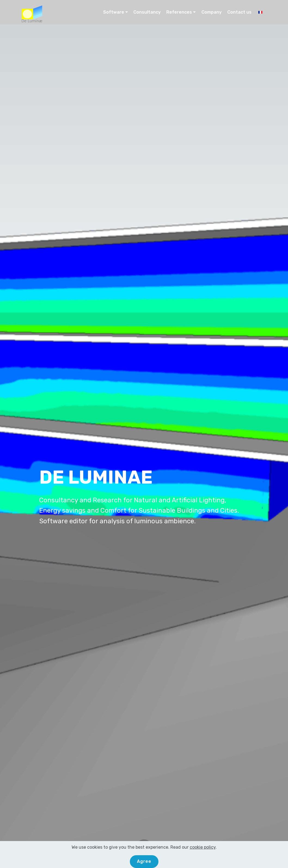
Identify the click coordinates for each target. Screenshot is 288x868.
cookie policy (203, 857)
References (179, 12)
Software (114, 12)
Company (212, 12)
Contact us (239, 12)
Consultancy (147, 12)
